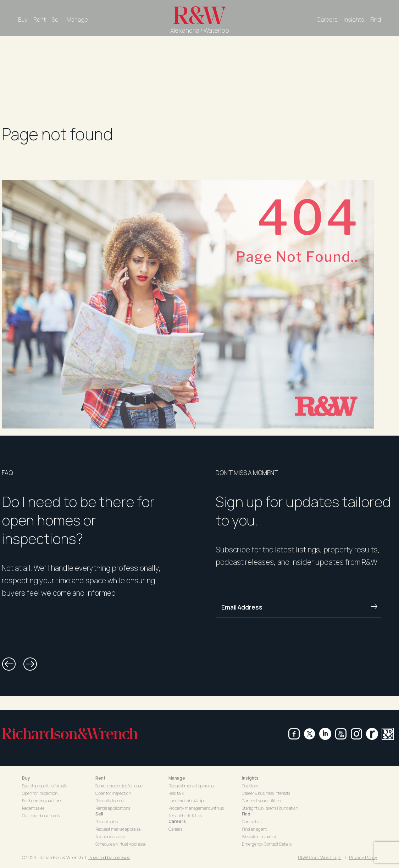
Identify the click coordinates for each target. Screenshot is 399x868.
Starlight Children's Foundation (270, 808)
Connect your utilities (261, 801)
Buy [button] (26, 778)
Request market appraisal (118, 829)
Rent (40, 20)
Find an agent (254, 829)
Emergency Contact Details (267, 844)
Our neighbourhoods (41, 816)
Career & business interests (266, 793)
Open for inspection (40, 793)
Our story (250, 786)
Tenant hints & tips (185, 816)
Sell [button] (99, 814)
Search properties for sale (45, 786)
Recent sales (33, 808)
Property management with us (196, 808)
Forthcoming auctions (42, 801)
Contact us (252, 822)
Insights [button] (250, 778)
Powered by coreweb (109, 857)
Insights (354, 20)
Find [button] (246, 814)
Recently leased (110, 801)
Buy (23, 20)
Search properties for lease (119, 786)
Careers (327, 20)
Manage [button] (177, 778)
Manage (77, 20)
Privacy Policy (363, 857)
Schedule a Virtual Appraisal (121, 844)
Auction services (110, 837)
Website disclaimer (259, 837)
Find (376, 20)
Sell (56, 20)
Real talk (176, 793)
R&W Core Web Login (320, 857)
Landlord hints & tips (187, 801)
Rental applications (113, 808)
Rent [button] (100, 778)
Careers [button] (177, 821)
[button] (9, 664)
